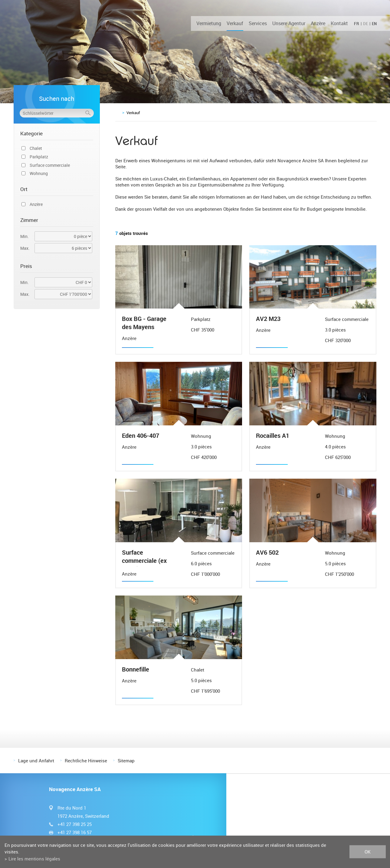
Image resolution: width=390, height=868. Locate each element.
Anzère (318, 23)
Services (258, 23)
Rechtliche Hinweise (86, 761)
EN (374, 24)
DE (365, 24)
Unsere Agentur (289, 23)
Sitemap (126, 761)
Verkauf (235, 23)
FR (357, 24)
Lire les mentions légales (34, 859)
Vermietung (209, 23)
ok (368, 852)
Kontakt (339, 23)
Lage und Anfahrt (36, 761)
